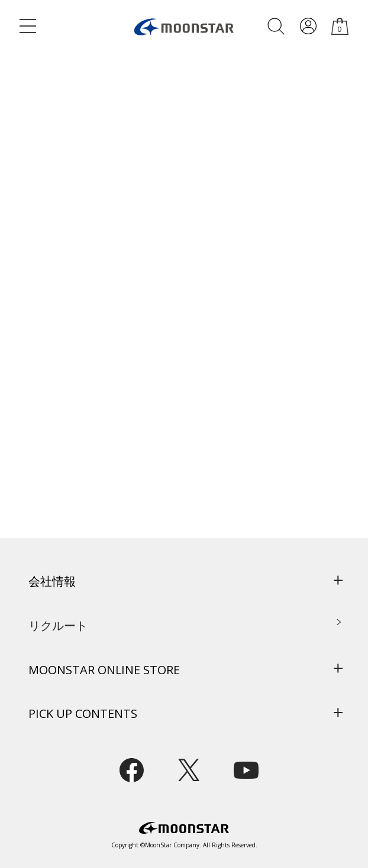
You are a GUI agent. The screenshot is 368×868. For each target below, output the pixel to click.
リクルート (58, 625)
